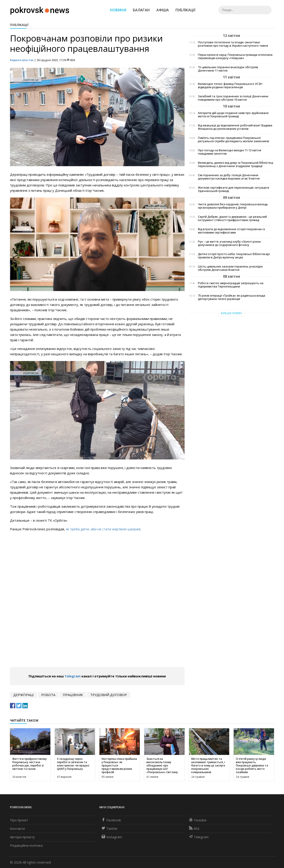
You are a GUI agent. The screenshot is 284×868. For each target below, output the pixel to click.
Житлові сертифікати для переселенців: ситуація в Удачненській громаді (234, 189)
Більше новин (231, 313)
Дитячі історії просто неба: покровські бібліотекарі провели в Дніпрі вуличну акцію (234, 256)
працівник (73, 695)
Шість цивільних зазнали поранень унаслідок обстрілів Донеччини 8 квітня (230, 268)
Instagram (112, 837)
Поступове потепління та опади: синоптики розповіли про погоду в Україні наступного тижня (233, 44)
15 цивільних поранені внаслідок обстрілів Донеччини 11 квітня (228, 69)
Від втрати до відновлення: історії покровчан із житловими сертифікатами (231, 231)
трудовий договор (109, 695)
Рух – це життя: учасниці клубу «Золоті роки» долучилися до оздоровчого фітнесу (229, 243)
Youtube (198, 820)
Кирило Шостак (22, 60)
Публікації (185, 10)
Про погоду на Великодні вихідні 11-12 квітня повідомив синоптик (230, 152)
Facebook (111, 820)
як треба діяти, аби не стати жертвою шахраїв (103, 529)
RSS (194, 828)
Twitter (110, 828)
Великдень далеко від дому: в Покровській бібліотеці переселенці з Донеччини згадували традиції (236, 164)
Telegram (73, 676)
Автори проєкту (22, 837)
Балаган (141, 10)
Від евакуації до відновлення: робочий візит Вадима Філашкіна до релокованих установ (235, 127)
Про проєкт (19, 820)
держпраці (24, 695)
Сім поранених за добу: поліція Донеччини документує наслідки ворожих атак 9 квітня (229, 177)
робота (48, 695)
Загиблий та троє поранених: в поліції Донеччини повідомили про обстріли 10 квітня (233, 98)
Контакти (17, 828)
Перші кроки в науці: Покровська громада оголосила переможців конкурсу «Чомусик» (235, 56)
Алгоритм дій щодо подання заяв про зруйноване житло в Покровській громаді (233, 115)
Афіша (163, 10)
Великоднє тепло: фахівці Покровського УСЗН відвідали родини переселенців (230, 86)
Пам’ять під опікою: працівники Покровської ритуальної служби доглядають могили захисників (234, 140)
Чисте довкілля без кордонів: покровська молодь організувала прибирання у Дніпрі (233, 206)
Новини (118, 10)
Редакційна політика (26, 845)
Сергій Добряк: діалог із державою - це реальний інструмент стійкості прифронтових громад (232, 218)
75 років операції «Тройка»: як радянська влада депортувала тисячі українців (232, 297)
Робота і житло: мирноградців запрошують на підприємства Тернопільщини (231, 285)
